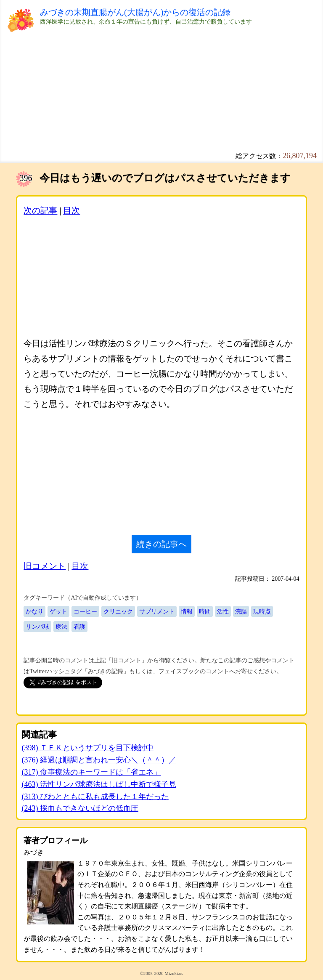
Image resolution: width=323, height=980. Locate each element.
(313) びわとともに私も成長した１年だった (95, 797)
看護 (79, 627)
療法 (61, 627)
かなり (34, 611)
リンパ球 (37, 627)
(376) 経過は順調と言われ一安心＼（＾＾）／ (99, 760)
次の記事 (40, 210)
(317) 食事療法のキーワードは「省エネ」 (91, 772)
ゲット (58, 611)
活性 (223, 611)
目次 (71, 210)
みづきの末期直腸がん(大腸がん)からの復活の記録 (135, 12)
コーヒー (85, 611)
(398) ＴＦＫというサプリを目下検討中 (87, 748)
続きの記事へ (161, 544)
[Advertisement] (161, 93)
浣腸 (241, 611)
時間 (205, 611)
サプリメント (157, 611)
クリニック (118, 611)
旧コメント (45, 566)
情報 (187, 611)
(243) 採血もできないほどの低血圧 (80, 808)
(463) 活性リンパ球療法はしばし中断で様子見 (99, 784)
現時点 (262, 611)
